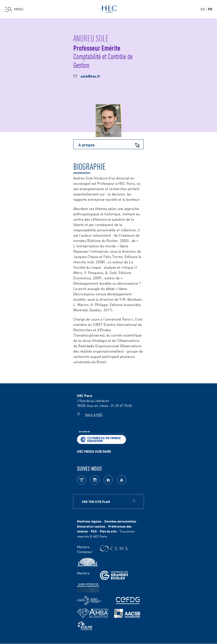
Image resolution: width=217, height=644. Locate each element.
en (203, 9)
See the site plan (96, 502)
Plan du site (108, 531)
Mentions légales (89, 521)
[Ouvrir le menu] (14, 9)
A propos (111, 144)
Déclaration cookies (91, 526)
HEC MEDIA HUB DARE (94, 451)
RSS (94, 531)
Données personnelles (120, 521)
